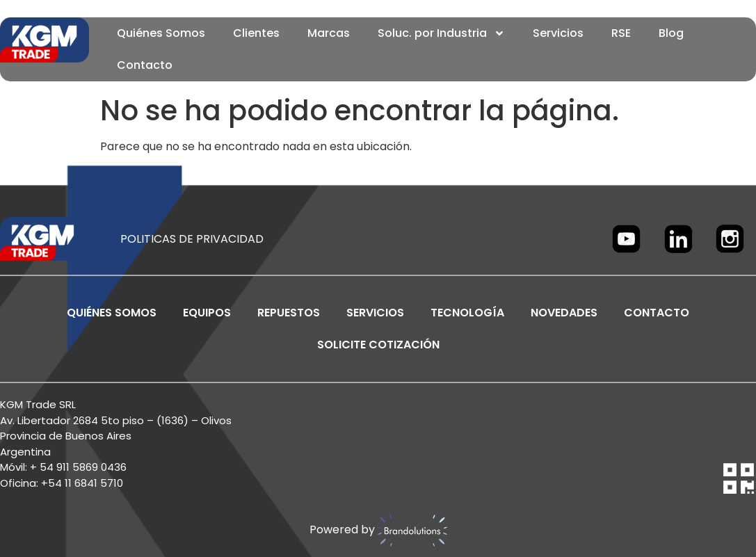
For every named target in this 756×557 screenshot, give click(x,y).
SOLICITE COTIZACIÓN (378, 345)
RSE (621, 33)
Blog (671, 33)
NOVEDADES (564, 313)
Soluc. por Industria (441, 33)
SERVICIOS (375, 313)
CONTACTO (657, 313)
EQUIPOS (207, 313)
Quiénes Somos (161, 33)
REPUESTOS (289, 313)
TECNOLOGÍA (467, 313)
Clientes (256, 33)
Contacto (145, 65)
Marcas (329, 33)
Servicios (558, 33)
